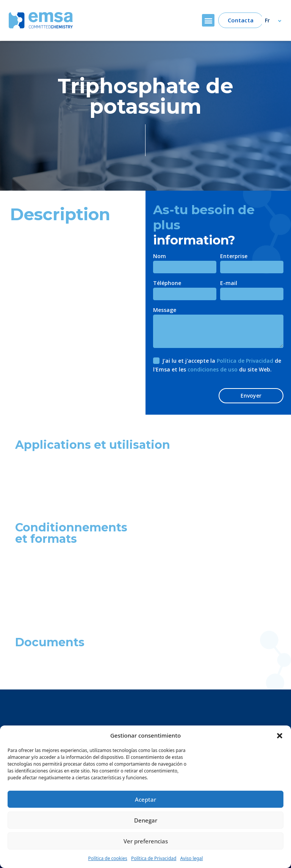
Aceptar (145, 799)
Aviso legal (191, 858)
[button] (280, 735)
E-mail (229, 284)
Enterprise (234, 257)
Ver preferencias (146, 841)
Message (165, 310)
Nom (160, 257)
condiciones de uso (213, 369)
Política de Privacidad (154, 858)
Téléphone (167, 284)
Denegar (146, 820)
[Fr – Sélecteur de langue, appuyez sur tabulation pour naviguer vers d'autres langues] (276, 20)
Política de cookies (108, 858)
